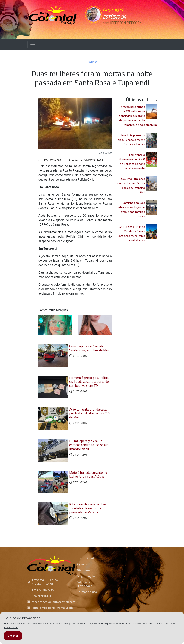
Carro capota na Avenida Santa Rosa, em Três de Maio (90, 348)
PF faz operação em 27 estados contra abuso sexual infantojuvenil (89, 453)
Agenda (82, 580)
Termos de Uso (87, 608)
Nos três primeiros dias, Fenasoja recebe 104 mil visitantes (131, 140)
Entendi (13, 636)
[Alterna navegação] (33, 45)
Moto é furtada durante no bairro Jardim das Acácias (88, 485)
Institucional (85, 575)
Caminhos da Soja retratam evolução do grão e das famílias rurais (131, 209)
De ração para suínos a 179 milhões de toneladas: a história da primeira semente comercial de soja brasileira (138, 116)
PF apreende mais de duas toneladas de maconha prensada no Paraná (88, 522)
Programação (86, 592)
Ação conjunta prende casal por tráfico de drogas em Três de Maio (90, 419)
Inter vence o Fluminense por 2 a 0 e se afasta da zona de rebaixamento (132, 161)
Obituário (83, 586)
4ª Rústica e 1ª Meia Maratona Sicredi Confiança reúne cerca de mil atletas (131, 233)
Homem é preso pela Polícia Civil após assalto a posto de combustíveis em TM (89, 384)
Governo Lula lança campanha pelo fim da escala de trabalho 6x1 (131, 185)
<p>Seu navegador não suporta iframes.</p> (124, 29)
